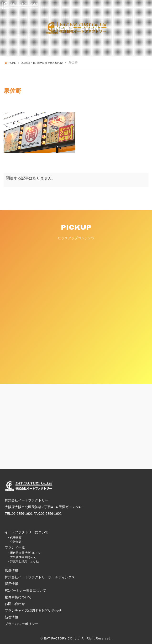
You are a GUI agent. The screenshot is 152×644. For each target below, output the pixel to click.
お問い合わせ (15, 604)
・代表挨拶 (14, 538)
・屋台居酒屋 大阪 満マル (24, 553)
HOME (10, 63)
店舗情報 (11, 570)
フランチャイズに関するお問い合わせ (33, 610)
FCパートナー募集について (25, 590)
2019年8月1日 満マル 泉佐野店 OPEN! (42, 63)
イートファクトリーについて (26, 532)
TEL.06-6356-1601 (19, 514)
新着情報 (11, 617)
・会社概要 (14, 542)
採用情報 (11, 584)
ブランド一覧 (15, 547)
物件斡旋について (18, 597)
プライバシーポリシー (21, 624)
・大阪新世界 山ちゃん (22, 557)
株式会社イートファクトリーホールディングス (40, 577)
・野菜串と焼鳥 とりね (23, 561)
